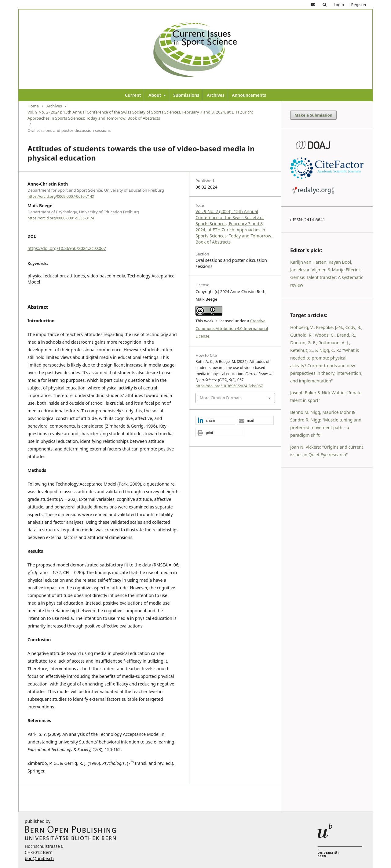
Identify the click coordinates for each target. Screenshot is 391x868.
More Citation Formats (221, 398)
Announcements (249, 95)
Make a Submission (313, 115)
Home (33, 106)
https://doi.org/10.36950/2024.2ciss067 (67, 248)
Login (339, 5)
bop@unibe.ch (39, 858)
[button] (215, 421)
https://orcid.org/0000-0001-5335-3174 (61, 218)
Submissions (186, 95)
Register (359, 5)
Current (133, 95)
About (155, 95)
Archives (216, 95)
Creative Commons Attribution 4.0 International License (232, 328)
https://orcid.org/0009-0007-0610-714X (61, 196)
